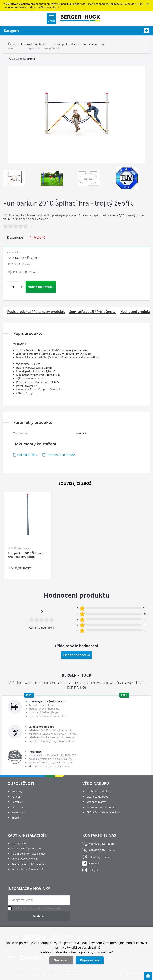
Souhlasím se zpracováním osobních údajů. (37, 908)
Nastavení (61, 960)
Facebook (91, 864)
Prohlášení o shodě (61, 455)
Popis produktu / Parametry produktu (36, 312)
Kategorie (76, 31)
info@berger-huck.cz (101, 857)
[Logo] (80, 19)
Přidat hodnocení (76, 655)
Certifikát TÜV (27, 455)
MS (31, 766)
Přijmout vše (90, 960)
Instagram (95, 870)
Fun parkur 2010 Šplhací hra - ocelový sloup (25, 555)
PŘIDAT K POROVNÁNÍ (25, 272)
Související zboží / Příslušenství (93, 312)
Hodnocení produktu (136, 312)
